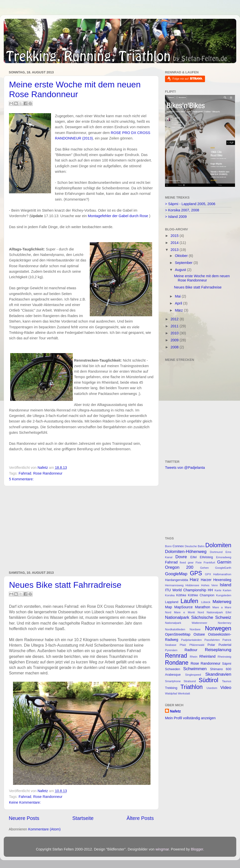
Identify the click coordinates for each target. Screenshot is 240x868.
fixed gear (187, 562)
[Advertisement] (81, 528)
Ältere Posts (140, 818)
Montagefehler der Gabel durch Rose (118, 216)
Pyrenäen (171, 650)
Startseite (83, 818)
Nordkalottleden (175, 629)
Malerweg (222, 602)
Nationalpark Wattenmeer (186, 623)
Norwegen (218, 628)
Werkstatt (184, 693)
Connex (178, 546)
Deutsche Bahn (195, 546)
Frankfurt (209, 562)
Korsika (170, 595)
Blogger (197, 849)
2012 (175, 319)
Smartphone (173, 681)
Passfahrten (212, 640)
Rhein (193, 657)
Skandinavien (218, 674)
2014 (175, 243)
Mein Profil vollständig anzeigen (190, 718)
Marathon (203, 607)
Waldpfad (171, 693)
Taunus (227, 681)
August (181, 270)
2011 (175, 326)
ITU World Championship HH (189, 590)
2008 (175, 347)
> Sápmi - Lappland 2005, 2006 (190, 204)
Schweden (173, 669)
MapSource (183, 607)
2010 (175, 333)
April (179, 303)
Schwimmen (195, 669)
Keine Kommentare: (25, 802)
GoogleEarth (223, 568)
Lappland (172, 602)
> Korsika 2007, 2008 (182, 210)
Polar (211, 645)
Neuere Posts (24, 818)
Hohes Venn (209, 585)
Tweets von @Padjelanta (185, 468)
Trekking (171, 688)
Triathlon (192, 687)
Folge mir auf (187, 79)
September (184, 263)
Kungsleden (224, 595)
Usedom (212, 688)
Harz (194, 580)
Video (226, 687)
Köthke (181, 595)
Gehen (204, 568)
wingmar (162, 849)
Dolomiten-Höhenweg (186, 551)
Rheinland (207, 656)
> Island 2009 (176, 217)
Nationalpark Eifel (219, 612)
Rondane (177, 663)
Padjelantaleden (191, 640)
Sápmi (227, 664)
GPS (196, 573)
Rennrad (176, 656)
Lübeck (206, 602)
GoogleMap (176, 574)
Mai (178, 296)
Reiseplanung (218, 650)
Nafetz (175, 711)
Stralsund (190, 681)
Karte (218, 590)
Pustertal (225, 645)
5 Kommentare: (21, 479)
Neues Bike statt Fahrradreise (65, 585)
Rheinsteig (224, 657)
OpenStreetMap (178, 634)
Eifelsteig (206, 557)
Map (168, 607)
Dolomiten (218, 545)
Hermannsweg (174, 585)
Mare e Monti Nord (189, 612)
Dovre (181, 557)
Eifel (193, 557)
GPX (208, 574)
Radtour (191, 650)
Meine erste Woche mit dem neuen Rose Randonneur (75, 89)
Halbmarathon (222, 574)
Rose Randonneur (48, 473)
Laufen (189, 601)
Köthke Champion (201, 595)
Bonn (168, 546)
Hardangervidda (176, 580)
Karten (227, 590)
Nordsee (195, 629)
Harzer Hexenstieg (216, 580)
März (179, 310)
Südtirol (208, 680)
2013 (175, 250)
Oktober (182, 256)
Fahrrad (25, 473)
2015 (175, 236)
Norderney (224, 623)
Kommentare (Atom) (44, 829)
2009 (175, 340)
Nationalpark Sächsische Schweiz (198, 617)
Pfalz (183, 645)
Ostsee (199, 634)
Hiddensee (192, 585)
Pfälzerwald (197, 645)
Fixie (198, 562)
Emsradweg (224, 557)
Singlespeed (193, 675)
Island (225, 585)
